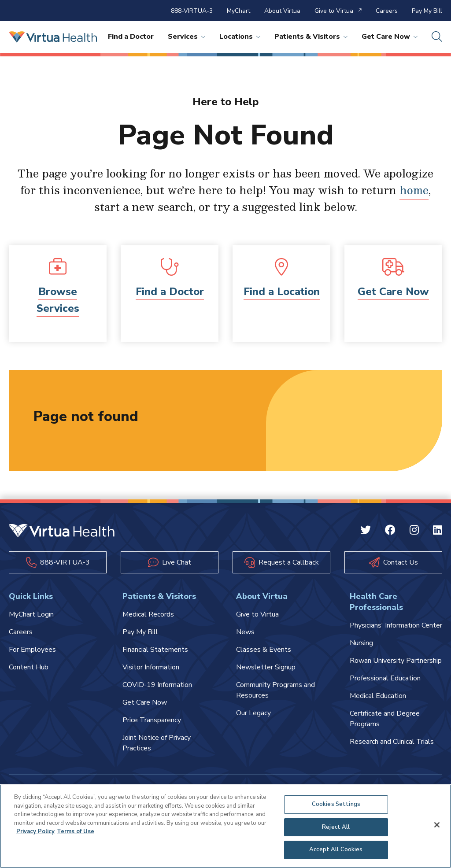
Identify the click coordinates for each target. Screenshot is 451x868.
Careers (387, 11)
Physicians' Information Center (396, 625)
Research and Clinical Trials (392, 742)
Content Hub (29, 667)
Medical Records (148, 614)
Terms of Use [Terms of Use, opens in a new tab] (76, 831)
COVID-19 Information (157, 685)
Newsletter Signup (266, 667)
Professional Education (385, 678)
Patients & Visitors (311, 37)
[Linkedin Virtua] (438, 532)
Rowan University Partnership (396, 661)
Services (187, 37)
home (414, 190)
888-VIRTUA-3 (192, 11)
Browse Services (58, 300)
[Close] (437, 825)
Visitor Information (151, 667)
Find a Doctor (131, 37)
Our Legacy (253, 713)
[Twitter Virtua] (366, 532)
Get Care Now (390, 37)
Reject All (336, 827)
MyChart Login (31, 614)
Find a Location (282, 292)
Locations (240, 37)
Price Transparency (152, 720)
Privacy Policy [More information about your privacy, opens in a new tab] (35, 831)
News (245, 632)
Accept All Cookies (336, 850)
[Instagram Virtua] (414, 532)
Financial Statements (155, 650)
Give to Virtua (338, 11)
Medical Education (378, 696)
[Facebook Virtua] (390, 532)
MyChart (238, 11)
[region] (225, 826)
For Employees (32, 650)
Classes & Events (264, 650)
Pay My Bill (427, 11)
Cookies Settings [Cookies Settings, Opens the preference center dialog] (336, 804)
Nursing (361, 643)
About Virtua (282, 11)
